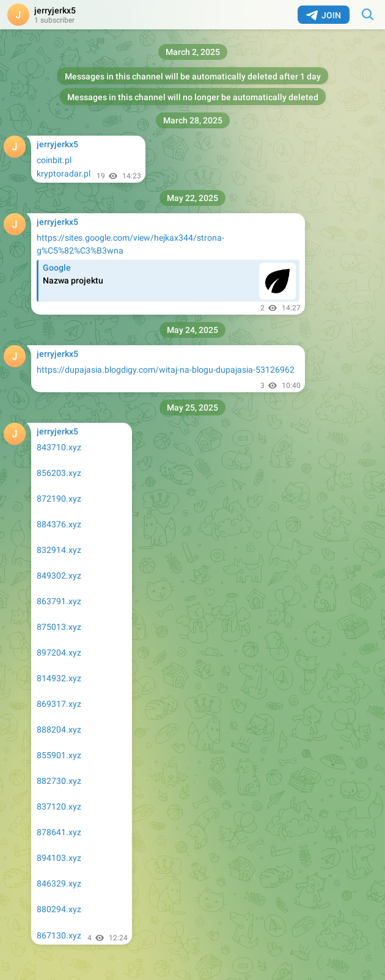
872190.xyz (59, 499)
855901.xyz (59, 755)
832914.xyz (59, 550)
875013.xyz (59, 627)
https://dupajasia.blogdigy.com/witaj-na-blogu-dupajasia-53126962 (166, 370)
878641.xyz (59, 832)
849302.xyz (59, 576)
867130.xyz (59, 935)
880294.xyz (59, 909)
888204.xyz (59, 730)
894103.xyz (59, 858)
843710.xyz (59, 447)
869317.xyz (59, 704)
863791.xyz (59, 601)
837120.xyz (59, 806)
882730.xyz (59, 781)
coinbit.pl (54, 160)
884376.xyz (59, 524)
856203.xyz (59, 473)
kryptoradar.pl (64, 174)
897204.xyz (59, 653)
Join (324, 15)
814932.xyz (59, 678)
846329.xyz (59, 883)
